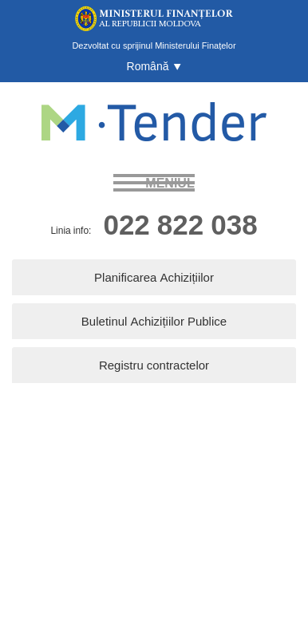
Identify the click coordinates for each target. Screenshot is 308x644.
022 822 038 (180, 224)
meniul (170, 183)
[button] (154, 66)
